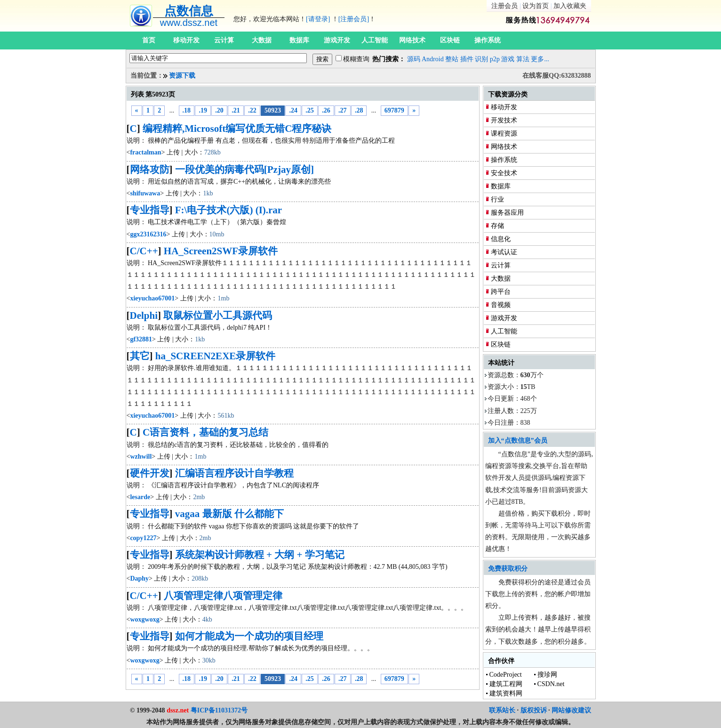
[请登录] (318, 19)
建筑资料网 (506, 693)
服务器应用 (507, 213)
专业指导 (150, 210)
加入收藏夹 (570, 6)
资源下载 (182, 76)
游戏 (508, 59)
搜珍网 (547, 675)
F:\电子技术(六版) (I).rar (228, 210)
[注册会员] (354, 19)
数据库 (299, 40)
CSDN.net (551, 684)
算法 (523, 59)
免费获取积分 (508, 569)
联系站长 (502, 710)
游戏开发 (337, 40)
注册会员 (505, 6)
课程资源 (504, 133)
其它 (140, 356)
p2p (495, 59)
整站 (452, 59)
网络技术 (412, 40)
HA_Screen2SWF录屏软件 (221, 251)
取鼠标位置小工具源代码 (218, 315)
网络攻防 (150, 170)
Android (433, 59)
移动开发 (186, 40)
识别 (481, 59)
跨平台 (501, 292)
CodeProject (506, 675)
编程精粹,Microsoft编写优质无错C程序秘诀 (237, 129)
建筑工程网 (506, 684)
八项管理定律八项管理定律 (223, 596)
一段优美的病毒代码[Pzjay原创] (244, 170)
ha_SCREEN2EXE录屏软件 (216, 356)
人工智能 (375, 40)
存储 (497, 226)
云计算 (224, 40)
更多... (540, 59)
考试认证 (504, 252)
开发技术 (504, 120)
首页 (149, 40)
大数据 (262, 40)
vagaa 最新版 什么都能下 (229, 514)
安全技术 (504, 173)
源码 (414, 59)
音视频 (501, 305)
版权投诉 (534, 710)
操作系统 (488, 40)
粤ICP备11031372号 (219, 710)
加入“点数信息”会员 (518, 441)
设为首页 (536, 6)
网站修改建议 (571, 710)
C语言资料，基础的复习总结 (205, 432)
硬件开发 (150, 473)
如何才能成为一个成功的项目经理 (249, 636)
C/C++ (144, 251)
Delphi (144, 315)
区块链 (450, 40)
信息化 (501, 239)
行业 (497, 199)
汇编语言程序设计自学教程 (234, 473)
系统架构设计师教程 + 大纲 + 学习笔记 (260, 555)
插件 (467, 59)
